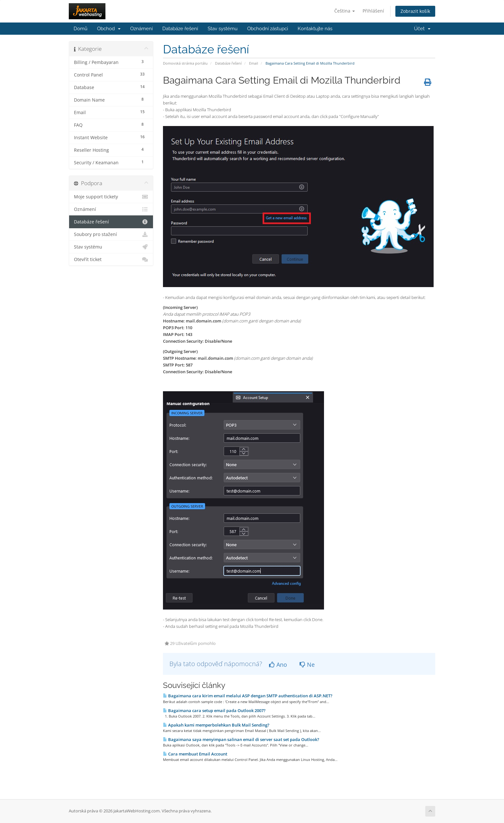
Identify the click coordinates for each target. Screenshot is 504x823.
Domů (81, 29)
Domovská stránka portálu (185, 63)
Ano (278, 665)
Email (254, 63)
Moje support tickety (111, 197)
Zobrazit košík (415, 11)
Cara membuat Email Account (195, 754)
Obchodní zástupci (268, 29)
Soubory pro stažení (111, 234)
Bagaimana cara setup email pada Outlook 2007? (214, 710)
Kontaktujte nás (315, 29)
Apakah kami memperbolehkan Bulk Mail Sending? (216, 725)
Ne (307, 665)
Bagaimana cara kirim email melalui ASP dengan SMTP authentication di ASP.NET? (248, 696)
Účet (422, 29)
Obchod (109, 29)
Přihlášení (373, 11)
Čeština (345, 11)
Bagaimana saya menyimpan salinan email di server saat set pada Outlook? (241, 739)
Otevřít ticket (111, 259)
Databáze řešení (180, 29)
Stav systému (223, 29)
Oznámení (141, 29)
